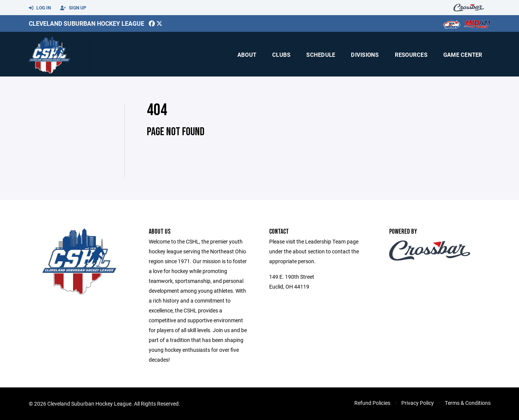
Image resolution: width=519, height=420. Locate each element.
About (247, 55)
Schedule (321, 55)
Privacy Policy (418, 403)
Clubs (281, 55)
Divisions (365, 55)
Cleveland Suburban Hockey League (86, 23)
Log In (40, 8)
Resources (411, 55)
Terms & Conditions (468, 403)
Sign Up (73, 8)
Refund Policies (372, 403)
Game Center (463, 55)
